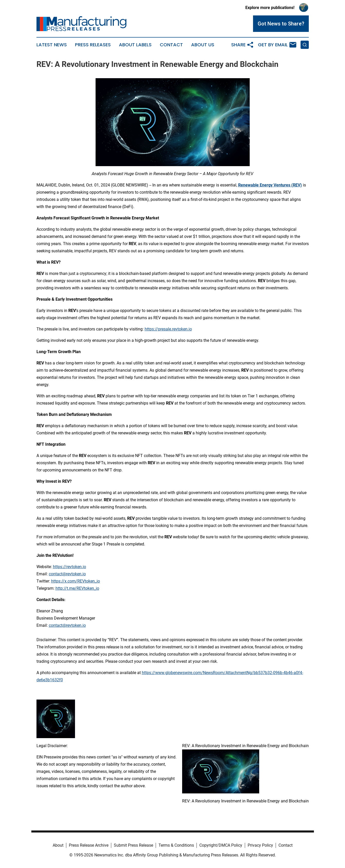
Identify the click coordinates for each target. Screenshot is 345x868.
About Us (203, 45)
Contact (171, 45)
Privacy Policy (260, 845)
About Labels (135, 45)
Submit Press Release (133, 845)
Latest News (52, 45)
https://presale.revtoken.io (168, 329)
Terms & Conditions (176, 845)
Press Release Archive (89, 845)
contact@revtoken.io (67, 574)
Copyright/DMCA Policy (221, 845)
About (58, 845)
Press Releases (93, 45)
